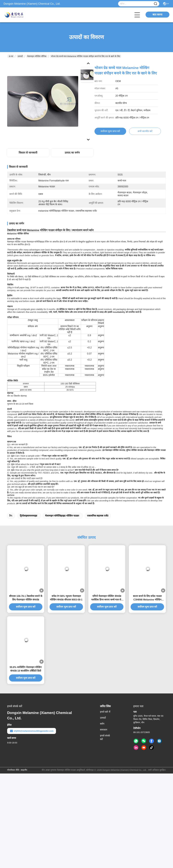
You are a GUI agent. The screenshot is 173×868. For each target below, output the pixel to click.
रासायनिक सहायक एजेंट (98, 516)
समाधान (104, 730)
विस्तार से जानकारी (28, 153)
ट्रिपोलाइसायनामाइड (29, 516)
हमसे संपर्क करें (105, 737)
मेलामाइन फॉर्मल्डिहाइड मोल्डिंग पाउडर (62, 516)
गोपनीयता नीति (13, 770)
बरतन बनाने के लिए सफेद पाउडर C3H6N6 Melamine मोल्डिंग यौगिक (147, 598)
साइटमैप (24, 770)
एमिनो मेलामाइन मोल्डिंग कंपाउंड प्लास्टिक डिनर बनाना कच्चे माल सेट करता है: (107, 598)
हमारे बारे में (105, 712)
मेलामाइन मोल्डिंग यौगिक (37, 56)
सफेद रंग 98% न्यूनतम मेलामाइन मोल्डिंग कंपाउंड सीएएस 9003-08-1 (66, 598)
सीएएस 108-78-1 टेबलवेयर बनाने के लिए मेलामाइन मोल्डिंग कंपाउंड (26, 598)
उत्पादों (20, 56)
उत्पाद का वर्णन (72, 153)
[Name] (156, 4)
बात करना (157, 15)
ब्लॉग (102, 724)
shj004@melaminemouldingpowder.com (32, 731)
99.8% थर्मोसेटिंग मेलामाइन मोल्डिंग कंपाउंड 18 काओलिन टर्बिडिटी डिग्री (26, 669)
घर (11, 56)
